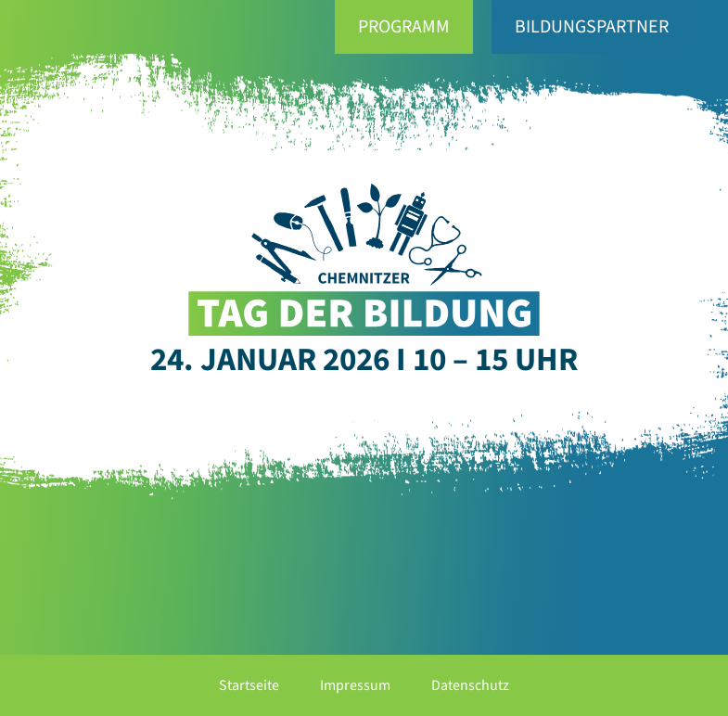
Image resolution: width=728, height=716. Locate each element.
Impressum (355, 685)
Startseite (249, 685)
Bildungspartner (592, 27)
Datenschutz (470, 685)
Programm (404, 27)
